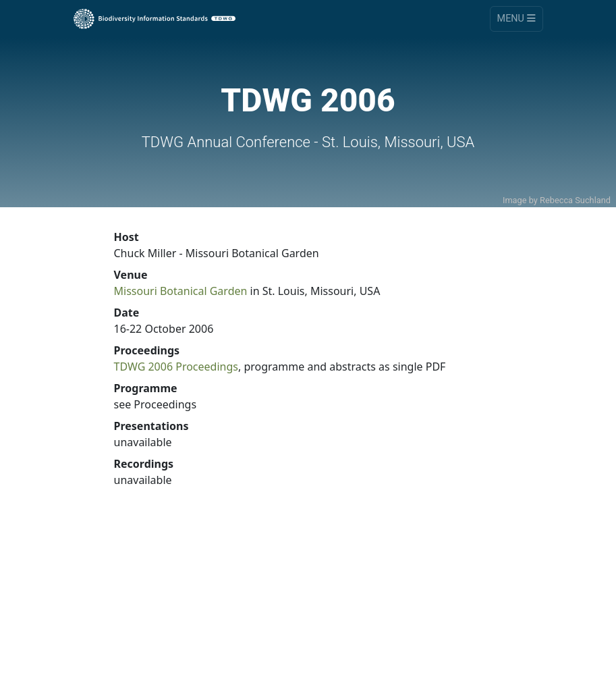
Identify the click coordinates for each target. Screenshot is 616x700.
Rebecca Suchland (575, 200)
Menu (516, 19)
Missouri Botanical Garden (181, 291)
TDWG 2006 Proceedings (176, 367)
